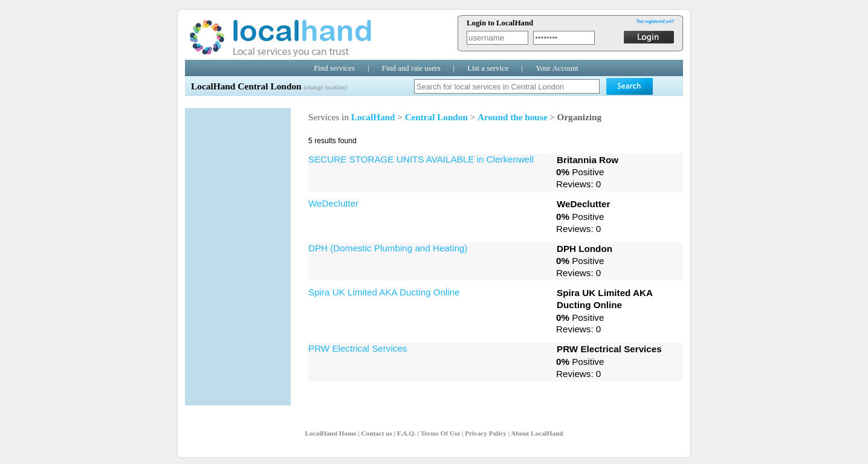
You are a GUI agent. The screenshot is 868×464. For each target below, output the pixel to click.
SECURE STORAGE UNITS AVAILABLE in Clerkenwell (421, 159)
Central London (436, 117)
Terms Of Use (440, 433)
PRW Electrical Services (358, 348)
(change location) (325, 87)
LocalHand (373, 117)
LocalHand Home (331, 433)
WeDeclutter (333, 203)
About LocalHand (537, 433)
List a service (488, 68)
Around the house (512, 117)
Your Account (557, 68)
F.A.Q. (406, 433)
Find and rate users (411, 68)
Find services (334, 68)
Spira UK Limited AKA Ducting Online (384, 292)
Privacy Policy (486, 433)
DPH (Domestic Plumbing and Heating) (388, 248)
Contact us (376, 433)
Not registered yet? (655, 21)
